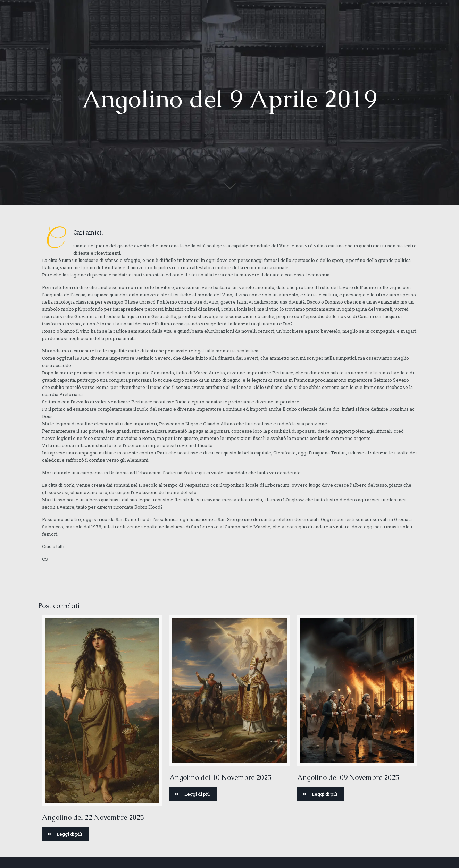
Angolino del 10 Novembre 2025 (220, 777)
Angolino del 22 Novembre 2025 (93, 817)
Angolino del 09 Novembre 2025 (348, 777)
